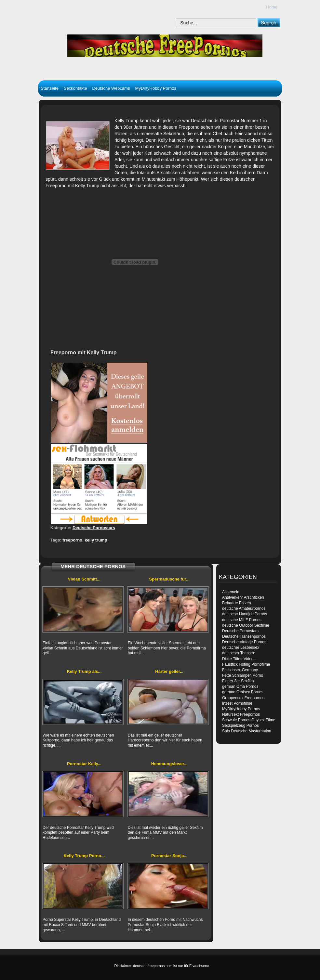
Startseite (50, 88)
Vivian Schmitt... (84, 579)
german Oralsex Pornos (243, 692)
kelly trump (96, 540)
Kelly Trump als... (84, 671)
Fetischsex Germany (240, 670)
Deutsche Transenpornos (244, 636)
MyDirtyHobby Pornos (156, 88)
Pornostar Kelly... (84, 764)
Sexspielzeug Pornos (240, 725)
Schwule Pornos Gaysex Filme (249, 720)
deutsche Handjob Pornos (245, 614)
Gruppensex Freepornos (243, 698)
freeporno (72, 540)
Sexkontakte (75, 88)
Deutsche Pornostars (94, 528)
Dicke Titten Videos (239, 659)
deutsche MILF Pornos (242, 620)
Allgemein (231, 592)
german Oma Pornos (240, 686)
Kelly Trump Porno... (84, 856)
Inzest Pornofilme (237, 703)
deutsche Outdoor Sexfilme (246, 625)
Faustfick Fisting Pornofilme (246, 664)
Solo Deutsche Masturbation (247, 731)
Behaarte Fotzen (237, 603)
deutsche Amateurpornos (244, 608)
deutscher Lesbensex (241, 647)
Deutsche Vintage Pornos (244, 642)
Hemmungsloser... (169, 764)
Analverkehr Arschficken (243, 597)
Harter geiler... (169, 671)
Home (272, 7)
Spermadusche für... (169, 579)
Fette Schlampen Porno (243, 675)
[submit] (269, 23)
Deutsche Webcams (111, 88)
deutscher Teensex (239, 653)
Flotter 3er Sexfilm (238, 681)
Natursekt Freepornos (241, 714)
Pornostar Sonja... (169, 856)
